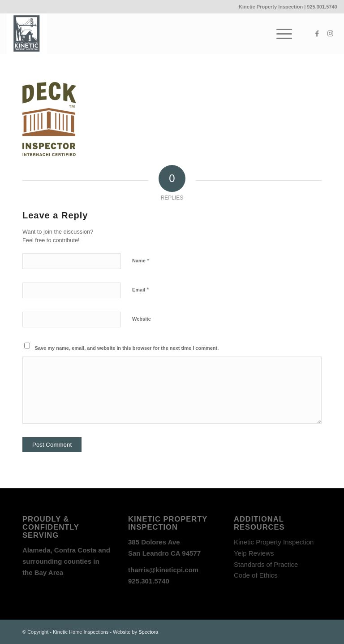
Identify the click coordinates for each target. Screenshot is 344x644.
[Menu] (280, 34)
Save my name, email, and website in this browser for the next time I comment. (127, 348)
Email (140, 289)
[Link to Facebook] (317, 34)
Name (141, 260)
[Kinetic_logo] (27, 34)
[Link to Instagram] (331, 34)
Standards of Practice (266, 564)
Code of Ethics (256, 575)
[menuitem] (280, 34)
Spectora (148, 632)
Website (142, 319)
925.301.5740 (322, 7)
